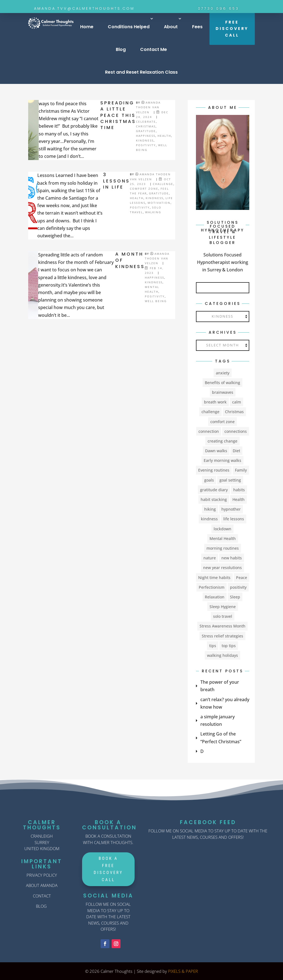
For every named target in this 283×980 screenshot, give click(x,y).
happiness (146, 136)
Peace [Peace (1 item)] (242, 578)
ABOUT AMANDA (42, 885)
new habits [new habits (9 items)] (232, 558)
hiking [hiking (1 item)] (210, 509)
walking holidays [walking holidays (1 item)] (222, 655)
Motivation (159, 203)
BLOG (41, 906)
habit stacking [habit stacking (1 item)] (214, 499)
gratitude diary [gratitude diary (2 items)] (214, 490)
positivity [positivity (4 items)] (238, 587)
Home (87, 27)
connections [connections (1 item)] (236, 431)
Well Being (156, 301)
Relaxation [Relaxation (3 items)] (215, 597)
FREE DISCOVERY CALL (232, 29)
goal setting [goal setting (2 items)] (230, 480)
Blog (121, 49)
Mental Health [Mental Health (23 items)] (223, 538)
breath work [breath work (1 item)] (215, 402)
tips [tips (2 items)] (213, 646)
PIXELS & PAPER (183, 971)
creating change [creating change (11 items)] (222, 441)
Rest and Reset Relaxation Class (141, 72)
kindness (145, 140)
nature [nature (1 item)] (210, 558)
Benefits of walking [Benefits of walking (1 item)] (222, 383)
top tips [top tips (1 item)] (229, 646)
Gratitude (146, 131)
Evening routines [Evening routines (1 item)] (214, 470)
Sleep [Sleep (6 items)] (235, 597)
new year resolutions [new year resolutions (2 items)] (222, 568)
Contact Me (154, 49)
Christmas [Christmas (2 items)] (234, 412)
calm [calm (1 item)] (237, 402)
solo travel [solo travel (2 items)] (223, 616)
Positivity (146, 145)
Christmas (146, 126)
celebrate (146, 122)
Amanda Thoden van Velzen (148, 107)
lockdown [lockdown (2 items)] (222, 529)
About (171, 27)
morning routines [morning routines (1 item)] (223, 548)
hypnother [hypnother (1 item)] (231, 509)
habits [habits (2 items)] (239, 490)
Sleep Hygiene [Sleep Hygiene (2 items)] (223, 607)
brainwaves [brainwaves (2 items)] (223, 392)
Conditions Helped (129, 27)
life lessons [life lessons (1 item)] (234, 519)
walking (153, 212)
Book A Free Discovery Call (108, 869)
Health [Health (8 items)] (239, 499)
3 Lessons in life (116, 181)
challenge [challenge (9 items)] (210, 412)
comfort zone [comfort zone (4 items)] (222, 422)
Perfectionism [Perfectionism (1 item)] (212, 587)
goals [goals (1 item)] (209, 480)
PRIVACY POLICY (42, 875)
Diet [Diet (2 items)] (236, 451)
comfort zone (144, 189)
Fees (197, 27)
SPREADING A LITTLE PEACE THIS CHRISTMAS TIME (118, 115)
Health (164, 136)
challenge (163, 184)
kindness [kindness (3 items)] (209, 519)
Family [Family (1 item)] (241, 470)
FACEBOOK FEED (208, 822)
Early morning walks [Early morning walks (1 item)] (222, 460)
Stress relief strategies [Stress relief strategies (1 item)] (222, 636)
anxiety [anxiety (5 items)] (223, 373)
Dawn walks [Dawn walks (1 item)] (216, 451)
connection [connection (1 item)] (209, 431)
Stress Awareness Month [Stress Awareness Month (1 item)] (222, 626)
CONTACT (42, 896)
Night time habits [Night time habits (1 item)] (214, 578)
